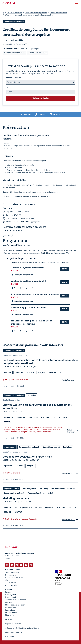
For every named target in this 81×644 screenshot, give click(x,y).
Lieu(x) (8, 87)
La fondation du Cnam (14, 578)
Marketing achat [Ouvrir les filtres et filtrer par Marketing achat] (29, 489)
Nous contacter (11, 597)
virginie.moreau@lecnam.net (23, 218)
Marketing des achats (16, 498)
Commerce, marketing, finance (36, 13)
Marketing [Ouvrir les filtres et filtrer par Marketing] (32, 395)
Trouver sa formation (14, 13)
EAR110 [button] (15, 297)
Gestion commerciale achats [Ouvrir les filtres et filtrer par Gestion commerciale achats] (63, 489)
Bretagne (8, 235)
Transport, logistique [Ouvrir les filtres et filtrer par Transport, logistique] (36, 493)
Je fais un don (11, 583)
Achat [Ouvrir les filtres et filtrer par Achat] (51, 493)
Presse (8, 592)
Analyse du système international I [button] (28, 268)
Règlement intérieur (13, 624)
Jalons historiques (12, 572)
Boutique (9, 602)
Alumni (8, 580)
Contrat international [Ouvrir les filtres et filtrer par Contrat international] (51, 447)
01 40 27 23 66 (15, 215)
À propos (9, 589)
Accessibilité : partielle (14, 632)
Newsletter (10, 637)
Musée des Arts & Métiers (15, 605)
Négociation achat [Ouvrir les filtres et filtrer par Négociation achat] (11, 489)
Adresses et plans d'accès (15, 600)
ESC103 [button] (15, 311)
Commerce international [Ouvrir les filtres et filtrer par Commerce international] (14, 22)
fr (3, 13)
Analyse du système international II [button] (28, 281)
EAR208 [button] (15, 271)
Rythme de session (13, 78)
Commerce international (59, 13)
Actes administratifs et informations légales (22, 628)
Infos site (9, 619)
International (10, 610)
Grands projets (11, 585)
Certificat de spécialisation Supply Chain (27, 457)
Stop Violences (11, 613)
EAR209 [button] (15, 284)
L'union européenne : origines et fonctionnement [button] (35, 294)
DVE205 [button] (15, 327)
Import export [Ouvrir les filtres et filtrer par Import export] (10, 447)
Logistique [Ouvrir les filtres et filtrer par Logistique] (68, 447)
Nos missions (10, 575)
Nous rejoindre (11, 595)
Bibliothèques (11, 607)
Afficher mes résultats (40, 98)
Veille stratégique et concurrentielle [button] (29, 308)
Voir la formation (68, 380)
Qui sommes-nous (13, 570)
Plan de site (10, 615)
